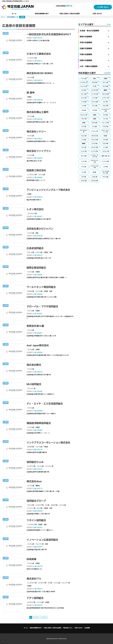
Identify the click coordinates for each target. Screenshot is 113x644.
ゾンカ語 (85, 139)
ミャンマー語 (85, 86)
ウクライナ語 (95, 139)
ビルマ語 (85, 90)
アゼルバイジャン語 (95, 161)
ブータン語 (85, 161)
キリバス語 (107, 176)
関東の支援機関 (94, 37)
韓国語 (107, 90)
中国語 (107, 78)
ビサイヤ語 (96, 143)
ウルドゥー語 (85, 115)
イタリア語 (85, 118)
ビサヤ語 (96, 110)
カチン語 (85, 166)
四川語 (96, 171)
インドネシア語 (84, 82)
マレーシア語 (106, 122)
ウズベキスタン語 (84, 131)
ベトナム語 (85, 78)
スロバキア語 (95, 180)
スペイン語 (85, 98)
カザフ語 (107, 139)
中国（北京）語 (106, 155)
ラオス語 (85, 110)
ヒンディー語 (106, 98)
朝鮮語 (85, 143)
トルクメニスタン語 (95, 166)
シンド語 (107, 147)
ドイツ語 (85, 126)
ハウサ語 (107, 166)
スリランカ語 (95, 101)
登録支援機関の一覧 (13, 17)
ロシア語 (107, 101)
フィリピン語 (95, 94)
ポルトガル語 (106, 94)
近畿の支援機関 (94, 48)
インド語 (85, 105)
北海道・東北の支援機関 (94, 31)
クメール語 (85, 94)
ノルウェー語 (106, 151)
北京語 (85, 122)
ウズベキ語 (107, 143)
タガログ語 (96, 82)
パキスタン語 (95, 135)
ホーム (3, 17)
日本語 (107, 135)
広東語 (96, 118)
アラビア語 (107, 126)
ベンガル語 (85, 101)
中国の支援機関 (94, 54)
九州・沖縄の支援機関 (94, 66)
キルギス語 (96, 122)
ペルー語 (85, 147)
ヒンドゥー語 (95, 130)
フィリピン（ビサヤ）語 (95, 156)
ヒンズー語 (85, 151)
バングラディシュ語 (106, 110)
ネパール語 (107, 82)
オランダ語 (85, 155)
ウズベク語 (107, 105)
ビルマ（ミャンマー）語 (106, 131)
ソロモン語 (96, 176)
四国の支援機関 (94, 60)
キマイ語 (85, 176)
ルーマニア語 (95, 151)
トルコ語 (96, 126)
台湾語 (96, 115)
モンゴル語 (107, 86)
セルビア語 (85, 180)
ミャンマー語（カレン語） (106, 172)
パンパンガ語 (106, 161)
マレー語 (107, 118)
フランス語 (96, 105)
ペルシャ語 (85, 135)
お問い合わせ (103, 7)
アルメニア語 (95, 147)
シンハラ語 (96, 98)
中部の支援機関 (94, 43)
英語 (97, 78)
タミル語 (107, 115)
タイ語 (96, 86)
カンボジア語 (95, 90)
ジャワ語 (85, 171)
